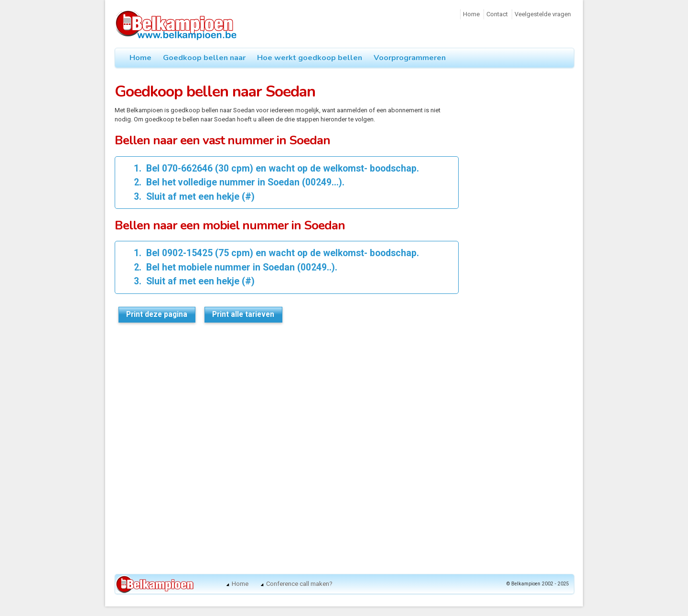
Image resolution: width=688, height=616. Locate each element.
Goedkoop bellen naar (204, 58)
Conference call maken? (299, 584)
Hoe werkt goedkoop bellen (310, 58)
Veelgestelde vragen (543, 14)
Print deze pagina (157, 314)
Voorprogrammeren (410, 58)
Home (471, 14)
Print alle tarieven (243, 314)
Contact (497, 14)
